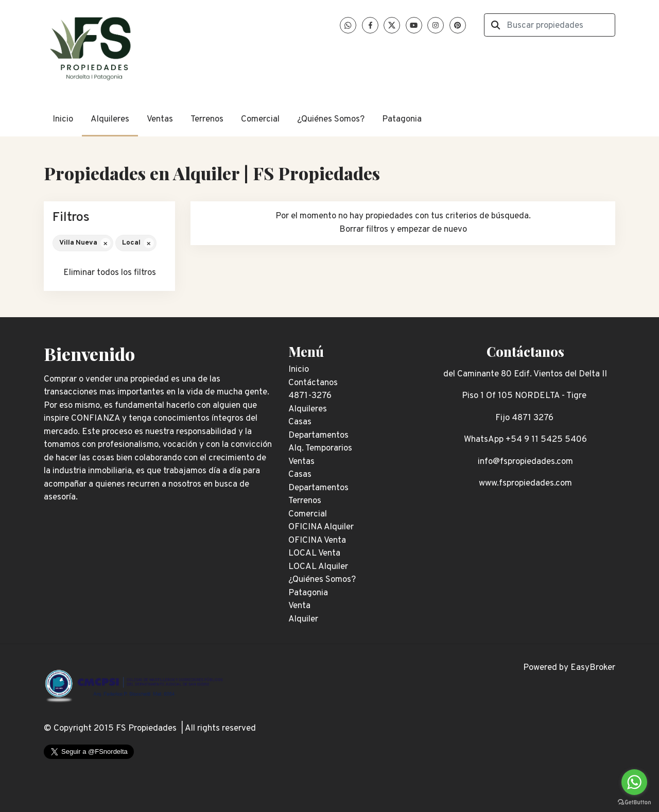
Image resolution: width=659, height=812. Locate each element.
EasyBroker (593, 668)
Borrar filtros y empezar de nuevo (403, 230)
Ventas (160, 119)
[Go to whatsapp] (634, 782)
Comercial (260, 119)
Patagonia (402, 119)
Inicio (63, 119)
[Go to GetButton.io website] (634, 802)
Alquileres (110, 119)
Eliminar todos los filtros (110, 273)
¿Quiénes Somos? (331, 119)
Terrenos (207, 119)
